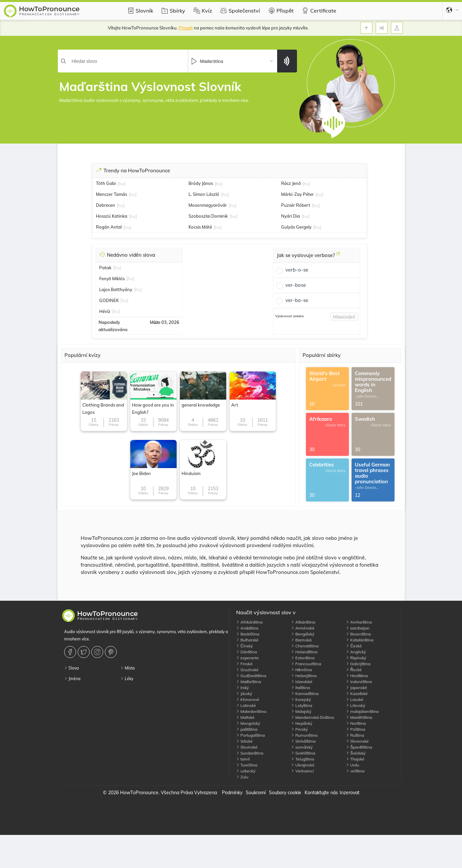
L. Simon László (204, 194)
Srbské (244, 741)
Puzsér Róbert (296, 205)
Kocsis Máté (200, 227)
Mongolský (248, 723)
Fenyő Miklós (112, 279)
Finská (244, 664)
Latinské (246, 705)
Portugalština (251, 735)
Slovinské (247, 747)
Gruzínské (247, 670)
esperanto (248, 658)
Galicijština (358, 664)
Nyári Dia (291, 216)
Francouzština (306, 664)
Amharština (359, 622)
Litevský (356, 705)
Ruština (355, 735)
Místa (127, 668)
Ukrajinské (303, 765)
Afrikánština (249, 622)
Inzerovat (350, 793)
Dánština (247, 652)
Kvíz (202, 11)
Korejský (301, 699)
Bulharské (247, 640)
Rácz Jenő (291, 183)
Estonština (303, 658)
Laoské (355, 699)
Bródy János (201, 183)
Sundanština (250, 753)
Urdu (353, 765)
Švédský (356, 753)
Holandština (304, 652)
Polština (356, 729)
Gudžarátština (251, 676)
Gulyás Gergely (296, 227)
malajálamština (362, 711)
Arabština (247, 628)
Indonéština (359, 682)
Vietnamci (302, 771)
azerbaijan (358, 628)
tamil (243, 759)
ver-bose (296, 285)
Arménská (303, 628)
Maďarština (249, 682)
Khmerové (248, 699)
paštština (247, 729)
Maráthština (359, 717)
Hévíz (105, 311)
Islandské (302, 682)
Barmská (301, 640)
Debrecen (105, 205)
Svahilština (303, 753)
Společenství (239, 11)
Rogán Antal (109, 227)
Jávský (244, 694)
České (354, 646)
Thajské (355, 759)
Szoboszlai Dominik (208, 216)
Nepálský (302, 723)
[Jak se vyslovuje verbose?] (338, 256)
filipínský (356, 658)
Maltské (245, 717)
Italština (300, 688)
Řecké (354, 670)
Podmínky (232, 793)
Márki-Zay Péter (297, 194)
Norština (356, 723)
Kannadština (305, 694)
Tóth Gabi (106, 183)
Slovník (139, 11)
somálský (302, 747)
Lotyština (302, 705)
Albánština (303, 622)
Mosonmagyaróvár (208, 205)
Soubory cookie (285, 793)
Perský (299, 729)
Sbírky (172, 11)
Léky (127, 679)
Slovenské (357, 741)
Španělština (359, 747)
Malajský (301, 711)
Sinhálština (303, 741)
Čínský (244, 646)
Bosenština (358, 634)
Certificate (318, 11)
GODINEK (109, 300)
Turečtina (247, 765)
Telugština (303, 759)
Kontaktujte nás (321, 793)
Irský (242, 688)
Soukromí (256, 793)
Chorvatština (305, 646)
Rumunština (304, 735)
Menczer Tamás (111, 194)
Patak (105, 268)
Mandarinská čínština (313, 717)
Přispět (280, 11)
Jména (72, 679)
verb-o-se (297, 270)
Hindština (357, 676)
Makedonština (251, 711)
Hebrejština (304, 676)
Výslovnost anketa (289, 316)
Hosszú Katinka (112, 216)
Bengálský (303, 634)
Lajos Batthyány (116, 289)
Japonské (357, 688)
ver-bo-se (297, 300)
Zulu (242, 777)
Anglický (356, 652)
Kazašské (357, 694)
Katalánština (360, 640)
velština (355, 771)
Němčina (301, 670)
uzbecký (246, 771)
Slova (71, 668)
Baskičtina (248, 634)
